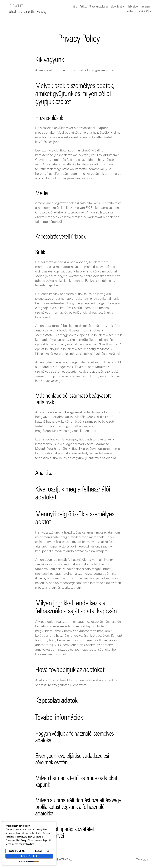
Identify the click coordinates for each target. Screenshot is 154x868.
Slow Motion (118, 6)
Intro (74, 6)
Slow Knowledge (99, 6)
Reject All (42, 851)
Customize (17, 851)
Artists (83, 6)
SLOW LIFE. (17, 6)
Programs (146, 6)
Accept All (29, 856)
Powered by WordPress (61, 860)
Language (143, 11)
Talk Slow (133, 6)
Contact (130, 11)
